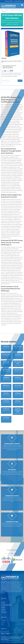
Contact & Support (9, 1)
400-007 (3, 610)
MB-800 (3, 607)
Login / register (18, 1)
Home (2, 10)
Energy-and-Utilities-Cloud (7, 605)
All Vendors (4, 621)
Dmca (3, 624)
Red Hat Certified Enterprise (16, 10)
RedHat (7, 10)
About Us (3, 622)
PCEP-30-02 (4, 612)
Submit (20, 81)
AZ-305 (3, 603)
